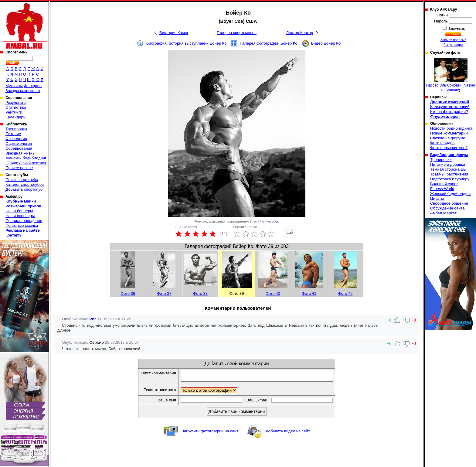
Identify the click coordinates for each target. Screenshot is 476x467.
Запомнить (456, 29)
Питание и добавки (448, 164)
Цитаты (437, 198)
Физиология (16, 139)
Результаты (16, 102)
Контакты (14, 235)
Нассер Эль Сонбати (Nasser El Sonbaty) (451, 75)
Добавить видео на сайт (288, 433)
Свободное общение (449, 203)
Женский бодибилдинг (26, 158)
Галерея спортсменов (237, 33)
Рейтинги (14, 112)
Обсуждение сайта (447, 208)
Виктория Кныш (174, 33)
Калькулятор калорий (450, 107)
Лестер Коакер (300, 33)
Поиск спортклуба (22, 180)
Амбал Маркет (443, 213)
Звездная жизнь (20, 153)
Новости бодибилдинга (451, 128)
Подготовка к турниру (450, 179)
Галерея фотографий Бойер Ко (269, 43)
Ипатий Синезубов (265, 221)
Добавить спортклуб (24, 189)
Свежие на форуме (448, 138)
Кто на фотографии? (449, 112)
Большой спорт (444, 184)
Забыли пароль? (453, 40)
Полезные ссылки (22, 225)
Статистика (16, 107)
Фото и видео (442, 143)
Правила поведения (24, 221)
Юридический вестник (26, 163)
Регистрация (453, 45)
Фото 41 (309, 293)
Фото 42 (345, 293)
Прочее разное (19, 168)
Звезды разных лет (23, 91)
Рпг (93, 319)
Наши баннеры (19, 211)
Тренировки (16, 129)
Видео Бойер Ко (326, 43)
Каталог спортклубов (25, 184)
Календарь (15, 117)
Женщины (33, 86)
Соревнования (19, 148)
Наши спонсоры (20, 216)
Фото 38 (200, 293)
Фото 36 (128, 293)
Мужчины (14, 86)
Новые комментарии (449, 133)
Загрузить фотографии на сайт (210, 433)
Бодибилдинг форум (449, 155)
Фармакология (19, 143)
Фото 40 (273, 293)
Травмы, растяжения (449, 174)
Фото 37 (164, 293)
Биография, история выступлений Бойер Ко (187, 43)
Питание (13, 134)
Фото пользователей (449, 148)
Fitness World (442, 189)
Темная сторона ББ (448, 169)
